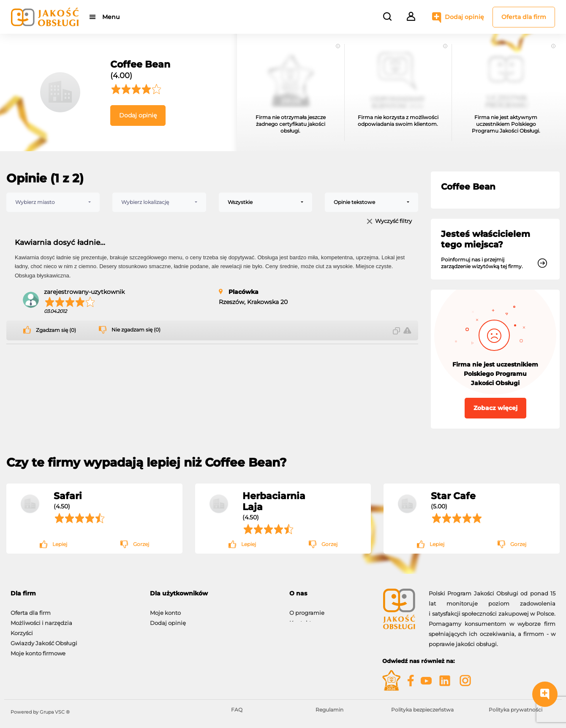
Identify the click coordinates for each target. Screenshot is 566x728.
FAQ (237, 710)
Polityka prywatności (516, 710)
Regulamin (329, 710)
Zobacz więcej (495, 408)
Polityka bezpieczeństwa (422, 710)
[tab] (74, 594)
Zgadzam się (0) (56, 330)
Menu (111, 17)
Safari (68, 496)
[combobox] (53, 202)
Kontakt (300, 619)
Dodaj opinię (464, 17)
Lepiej (60, 544)
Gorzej (141, 544)
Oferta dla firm (524, 17)
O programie (307, 608)
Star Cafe (453, 496)
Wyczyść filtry (393, 221)
